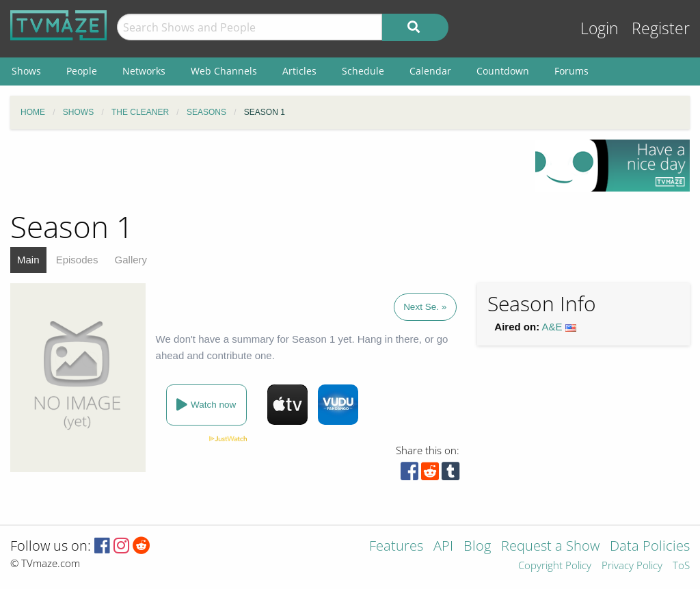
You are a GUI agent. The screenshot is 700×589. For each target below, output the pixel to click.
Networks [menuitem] (144, 71)
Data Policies (650, 547)
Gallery (131, 260)
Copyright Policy (555, 566)
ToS (681, 566)
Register (661, 28)
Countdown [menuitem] (503, 71)
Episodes (77, 260)
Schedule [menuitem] (363, 71)
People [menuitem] (82, 71)
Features (396, 547)
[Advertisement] (262, 170)
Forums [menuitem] (571, 71)
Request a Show (550, 547)
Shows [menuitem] (26, 71)
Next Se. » (425, 307)
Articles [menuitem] (299, 71)
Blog (477, 547)
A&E (552, 327)
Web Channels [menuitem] (224, 71)
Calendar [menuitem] (430, 71)
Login (600, 28)
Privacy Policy (632, 566)
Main (28, 260)
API (443, 547)
